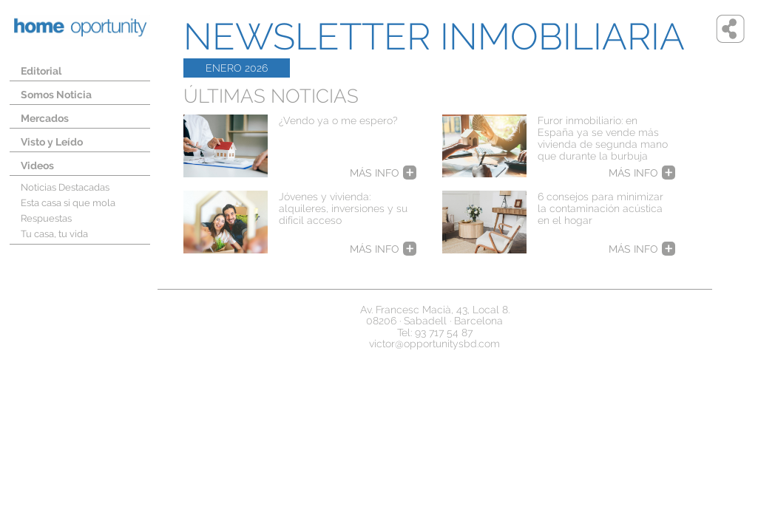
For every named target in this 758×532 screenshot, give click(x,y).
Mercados (45, 118)
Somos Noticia (56, 95)
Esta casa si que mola (68, 203)
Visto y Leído (52, 142)
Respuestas (46, 218)
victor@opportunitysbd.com (434, 344)
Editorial (41, 71)
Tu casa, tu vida (54, 234)
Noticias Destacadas (65, 187)
